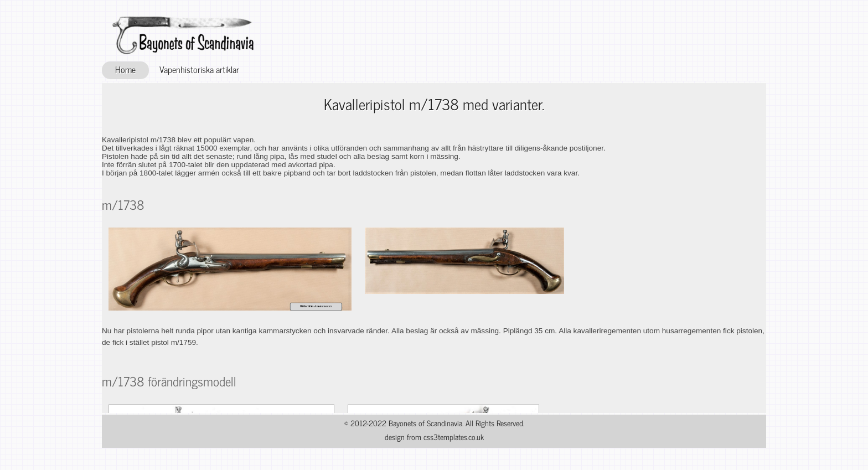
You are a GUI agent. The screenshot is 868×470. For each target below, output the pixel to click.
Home (125, 69)
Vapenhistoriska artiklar (199, 69)
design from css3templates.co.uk (434, 437)
